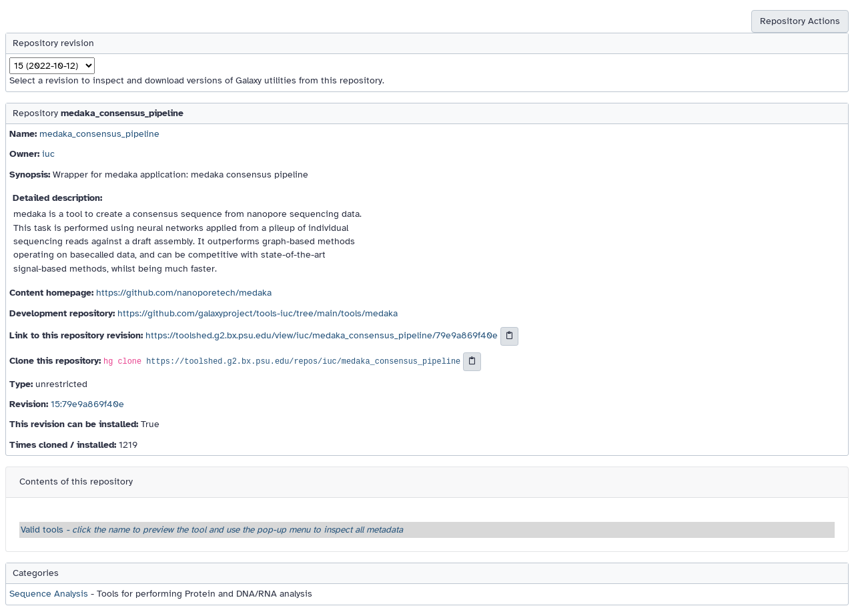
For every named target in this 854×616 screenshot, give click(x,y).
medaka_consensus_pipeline (99, 134)
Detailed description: (57, 198)
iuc (48, 154)
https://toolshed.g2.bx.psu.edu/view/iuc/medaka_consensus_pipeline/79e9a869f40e (322, 335)
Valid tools (212, 530)
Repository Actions (800, 21)
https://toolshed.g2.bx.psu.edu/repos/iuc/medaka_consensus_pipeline (303, 362)
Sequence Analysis (49, 594)
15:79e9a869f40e (87, 404)
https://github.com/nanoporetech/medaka (184, 293)
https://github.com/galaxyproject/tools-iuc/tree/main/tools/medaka (258, 313)
